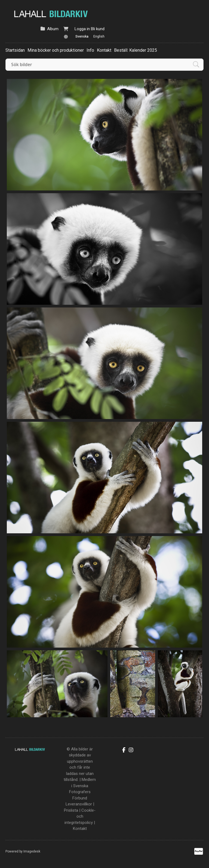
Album (53, 29)
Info (90, 50)
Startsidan (15, 50)
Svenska (82, 36)
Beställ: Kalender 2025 (136, 50)
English (99, 36)
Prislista (71, 810)
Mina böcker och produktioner (56, 50)
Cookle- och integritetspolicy (80, 816)
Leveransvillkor (79, 804)
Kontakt (104, 50)
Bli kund (98, 29)
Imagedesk (32, 851)
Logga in (82, 29)
